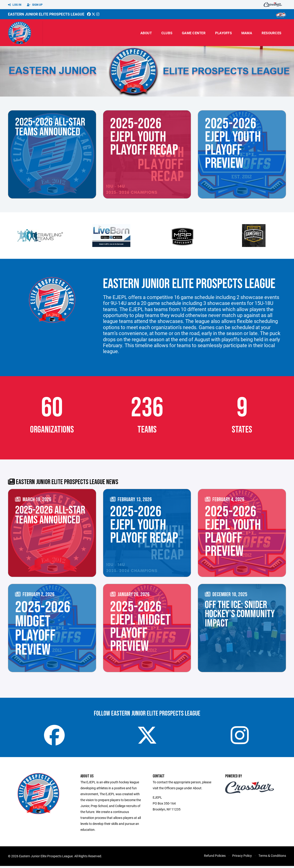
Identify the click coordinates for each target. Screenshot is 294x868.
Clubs (167, 33)
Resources (271, 33)
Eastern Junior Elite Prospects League (46, 14)
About (146, 33)
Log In (15, 5)
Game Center (194, 33)
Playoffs (223, 33)
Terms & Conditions (272, 858)
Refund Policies (215, 858)
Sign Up (35, 5)
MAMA (247, 33)
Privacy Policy (242, 858)
